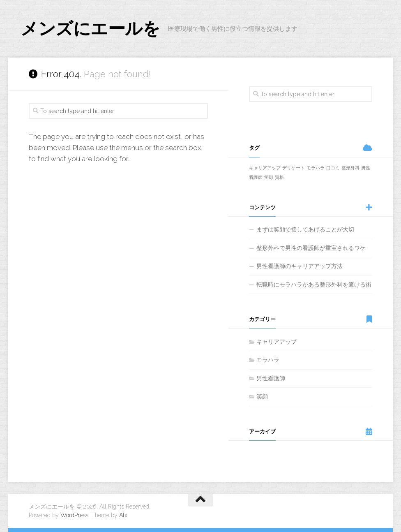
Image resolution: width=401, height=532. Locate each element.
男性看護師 (271, 378)
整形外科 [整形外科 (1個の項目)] (350, 168)
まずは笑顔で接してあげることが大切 (305, 229)
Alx (123, 515)
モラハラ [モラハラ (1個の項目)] (316, 168)
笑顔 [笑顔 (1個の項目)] (269, 177)
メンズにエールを (90, 29)
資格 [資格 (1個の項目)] (279, 177)
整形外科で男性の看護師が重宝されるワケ (311, 248)
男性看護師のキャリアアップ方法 (300, 266)
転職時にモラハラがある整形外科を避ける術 (314, 285)
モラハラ (268, 360)
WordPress (74, 515)
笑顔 (262, 396)
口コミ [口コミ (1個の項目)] (333, 168)
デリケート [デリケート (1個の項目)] (294, 168)
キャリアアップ (277, 342)
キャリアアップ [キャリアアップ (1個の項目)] (265, 168)
